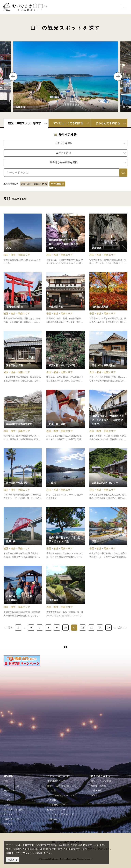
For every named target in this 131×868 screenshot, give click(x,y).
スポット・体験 (11, 786)
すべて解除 (56, 184)
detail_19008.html (65, 239)
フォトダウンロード (57, 805)
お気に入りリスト (12, 819)
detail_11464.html (108, 239)
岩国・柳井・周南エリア (33, 184)
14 (100, 628)
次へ (121, 628)
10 (65, 628)
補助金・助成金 (99, 786)
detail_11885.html (65, 357)
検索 (122, 172)
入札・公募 (96, 791)
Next (118, 77)
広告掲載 (52, 800)
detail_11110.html (23, 298)
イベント (8, 800)
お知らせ (8, 824)
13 (91, 628)
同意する (13, 860)
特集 (6, 781)
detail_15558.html (65, 474)
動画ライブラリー (56, 810)
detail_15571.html (23, 239)
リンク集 (52, 791)
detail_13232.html (108, 357)
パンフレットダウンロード (61, 814)
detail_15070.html (23, 357)
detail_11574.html (23, 416)
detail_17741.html (108, 298)
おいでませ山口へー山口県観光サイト (23, 5)
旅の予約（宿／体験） (15, 810)
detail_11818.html (65, 298)
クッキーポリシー (23, 853)
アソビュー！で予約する (68, 123)
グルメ (7, 795)
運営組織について (56, 781)
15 (108, 628)
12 (83, 628)
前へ (10, 628)
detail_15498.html (23, 533)
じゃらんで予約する (108, 123)
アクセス (8, 814)
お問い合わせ (54, 819)
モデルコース (10, 791)
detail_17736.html (108, 533)
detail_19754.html (108, 416)
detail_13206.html (23, 474)
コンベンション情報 (101, 781)
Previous (13, 77)
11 (74, 628)
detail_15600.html (108, 474)
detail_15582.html (65, 592)
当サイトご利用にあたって (61, 786)
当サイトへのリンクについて (62, 795)
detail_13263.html (65, 533)
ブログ (7, 805)
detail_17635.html (23, 592)
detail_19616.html (65, 416)
